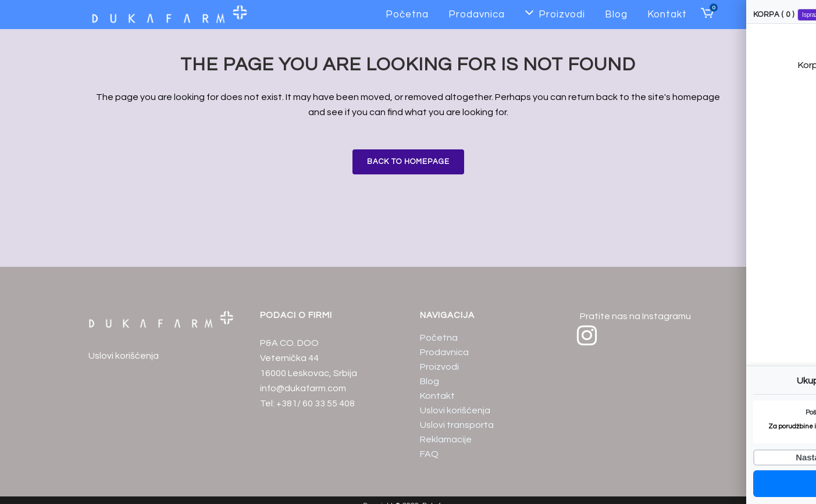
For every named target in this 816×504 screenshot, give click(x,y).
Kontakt (437, 396)
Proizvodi (439, 367)
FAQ (429, 454)
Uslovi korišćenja (124, 356)
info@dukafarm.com (303, 388)
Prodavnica (444, 352)
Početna (439, 338)
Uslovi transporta (457, 425)
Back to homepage (408, 162)
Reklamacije (446, 439)
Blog (430, 381)
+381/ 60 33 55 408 (316, 403)
